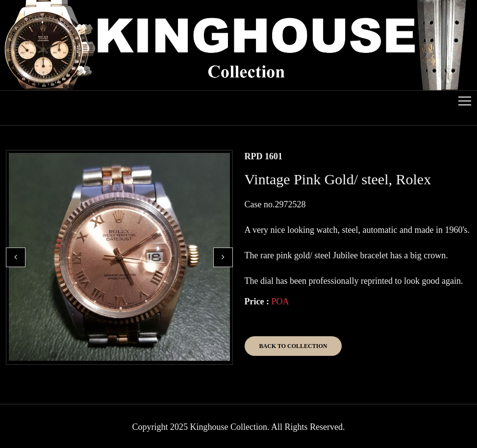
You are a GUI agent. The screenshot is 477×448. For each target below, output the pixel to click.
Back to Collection (293, 346)
